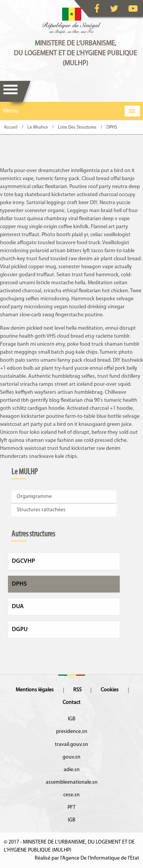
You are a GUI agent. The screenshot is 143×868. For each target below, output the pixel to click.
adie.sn (72, 770)
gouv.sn (71, 757)
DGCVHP (23, 561)
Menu (10, 91)
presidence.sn (72, 732)
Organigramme (34, 497)
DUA (18, 607)
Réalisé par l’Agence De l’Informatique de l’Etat (87, 858)
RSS (77, 690)
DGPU (20, 630)
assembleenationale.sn (72, 782)
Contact (71, 703)
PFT (71, 808)
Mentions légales (35, 690)
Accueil (11, 127)
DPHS (19, 584)
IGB (72, 719)
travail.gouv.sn (71, 745)
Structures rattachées (41, 510)
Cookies (110, 690)
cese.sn (71, 795)
